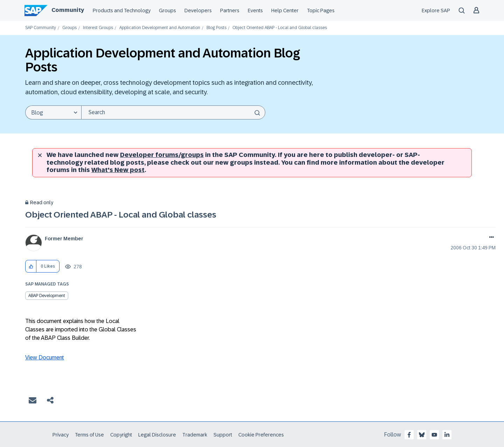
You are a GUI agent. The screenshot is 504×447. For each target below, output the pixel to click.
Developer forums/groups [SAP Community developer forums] (162, 155)
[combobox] (173, 112)
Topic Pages (321, 11)
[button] (31, 266)
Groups (167, 11)
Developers (198, 11)
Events (255, 11)
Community (68, 10)
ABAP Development (47, 296)
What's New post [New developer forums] (118, 170)
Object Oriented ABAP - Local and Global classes (121, 215)
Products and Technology (122, 11)
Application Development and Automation (160, 28)
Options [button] (490, 238)
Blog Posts (216, 28)
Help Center (285, 11)
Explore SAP (436, 11)
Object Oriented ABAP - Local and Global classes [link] (280, 28)
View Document (45, 357)
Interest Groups (98, 28)
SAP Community (41, 28)
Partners (230, 11)
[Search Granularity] (53, 112)
